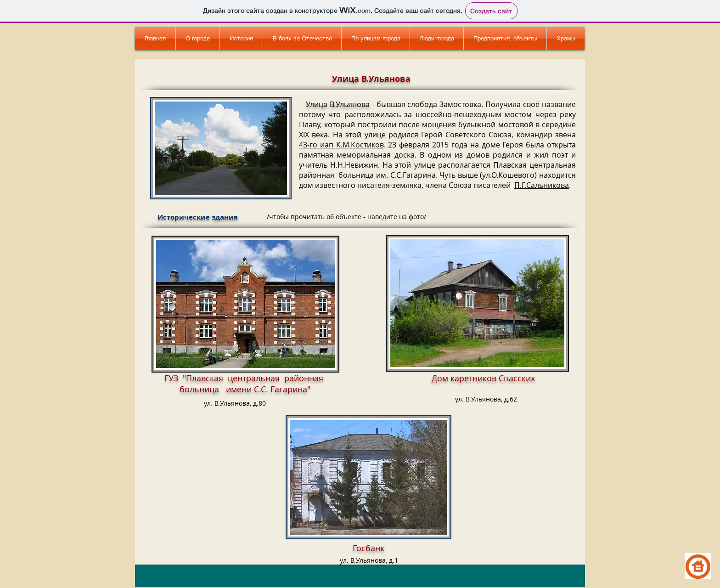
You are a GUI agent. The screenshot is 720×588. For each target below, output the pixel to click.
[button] (302, 39)
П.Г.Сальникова (542, 185)
